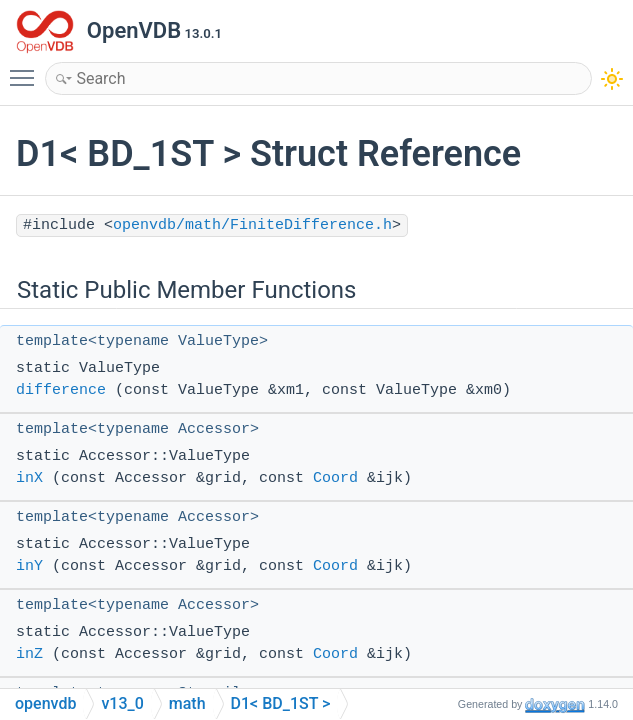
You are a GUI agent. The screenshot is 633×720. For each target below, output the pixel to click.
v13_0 (122, 703)
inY (29, 566)
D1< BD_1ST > (281, 703)
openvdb (45, 703)
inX (29, 478)
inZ (29, 654)
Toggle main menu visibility (27, 69)
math (187, 703)
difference (61, 390)
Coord (335, 478)
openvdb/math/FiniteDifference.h (252, 225)
